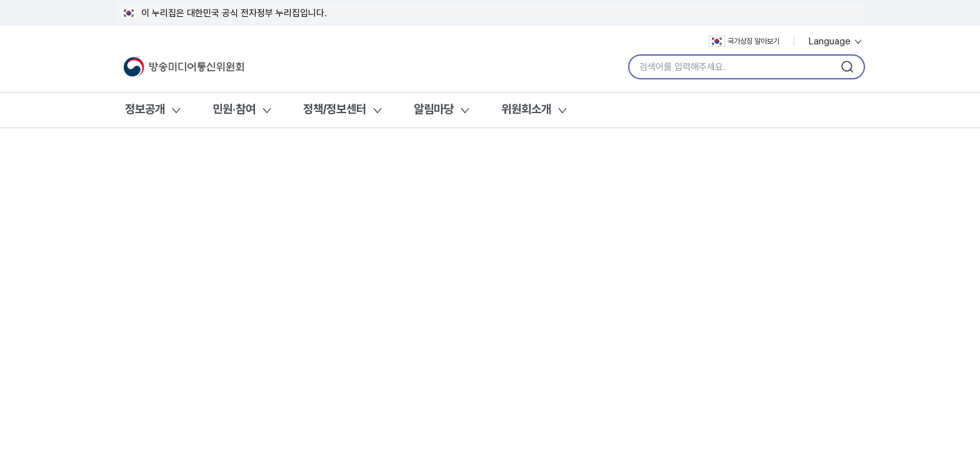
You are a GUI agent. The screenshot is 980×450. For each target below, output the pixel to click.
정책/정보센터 (335, 109)
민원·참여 (234, 109)
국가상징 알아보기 (744, 41)
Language (836, 41)
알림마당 (434, 109)
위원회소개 (526, 109)
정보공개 (145, 109)
